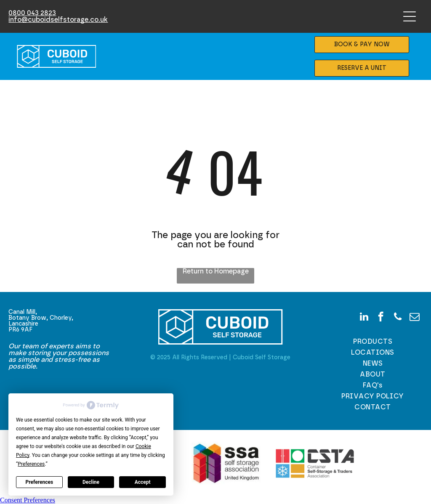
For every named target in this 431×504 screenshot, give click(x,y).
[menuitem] (373, 342)
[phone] (398, 318)
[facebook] (381, 318)
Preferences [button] (31, 464)
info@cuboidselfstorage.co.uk (58, 20)
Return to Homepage (216, 271)
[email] (414, 318)
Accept (143, 482)
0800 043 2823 (32, 13)
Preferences (40, 482)
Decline (91, 482)
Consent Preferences (28, 500)
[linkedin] (364, 318)
